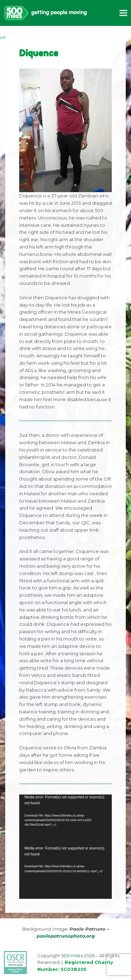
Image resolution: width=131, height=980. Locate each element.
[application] (65, 820)
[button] (123, 13)
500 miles (72, 955)
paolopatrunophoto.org (66, 936)
